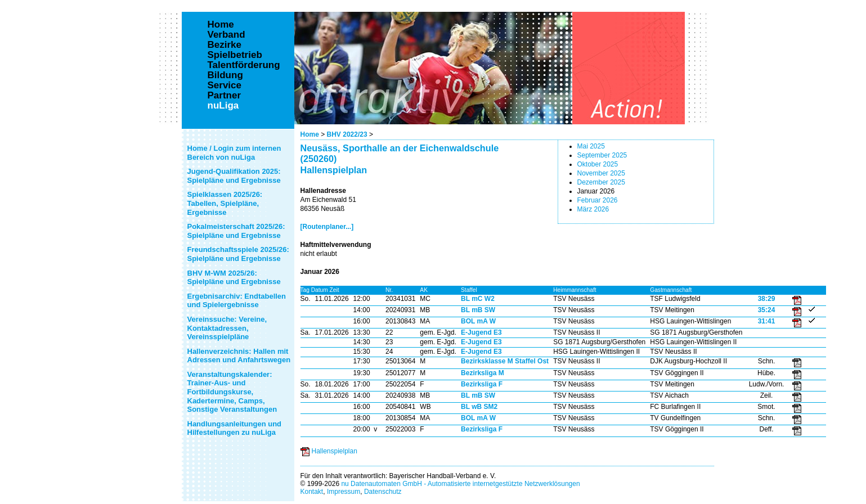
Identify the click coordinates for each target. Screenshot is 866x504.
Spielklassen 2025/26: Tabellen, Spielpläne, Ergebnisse (225, 203)
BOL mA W (478, 321)
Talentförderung (244, 65)
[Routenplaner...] (327, 227)
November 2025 (601, 173)
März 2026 (593, 209)
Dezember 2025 (601, 182)
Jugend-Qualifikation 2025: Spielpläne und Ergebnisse (234, 176)
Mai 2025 (591, 146)
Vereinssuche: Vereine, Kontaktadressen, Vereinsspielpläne (227, 328)
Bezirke (225, 45)
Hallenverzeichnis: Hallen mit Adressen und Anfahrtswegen (239, 356)
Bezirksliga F (482, 384)
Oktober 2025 (598, 164)
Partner (225, 96)
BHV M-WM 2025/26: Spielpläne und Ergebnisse (234, 278)
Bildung (225, 75)
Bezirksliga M (483, 373)
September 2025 (602, 155)
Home (310, 134)
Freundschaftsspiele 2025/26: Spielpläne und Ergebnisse (238, 254)
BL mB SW (478, 310)
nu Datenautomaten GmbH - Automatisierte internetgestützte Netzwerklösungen (460, 484)
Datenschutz (383, 492)
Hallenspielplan (335, 451)
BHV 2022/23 (347, 134)
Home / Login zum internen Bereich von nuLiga (234, 153)
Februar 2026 (598, 200)
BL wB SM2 (479, 407)
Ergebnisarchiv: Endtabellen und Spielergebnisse (237, 301)
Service (225, 85)
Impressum (344, 492)
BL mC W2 (478, 299)
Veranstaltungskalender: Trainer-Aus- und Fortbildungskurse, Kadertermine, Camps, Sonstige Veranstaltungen (232, 392)
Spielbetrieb (235, 55)
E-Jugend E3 (481, 332)
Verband (226, 35)
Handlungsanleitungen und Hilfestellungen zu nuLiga (235, 428)
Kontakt (312, 492)
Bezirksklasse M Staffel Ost (505, 361)
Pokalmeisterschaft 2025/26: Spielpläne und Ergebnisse (236, 231)
